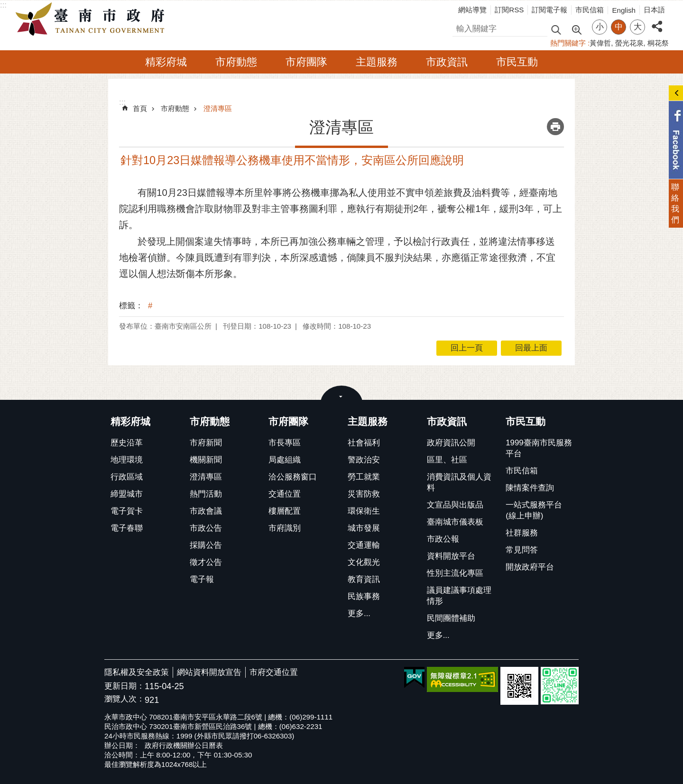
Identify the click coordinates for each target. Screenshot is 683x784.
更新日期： (125, 686)
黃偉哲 (600, 43)
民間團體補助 (451, 618)
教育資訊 (364, 579)
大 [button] (638, 27)
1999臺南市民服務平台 (539, 448)
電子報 (202, 579)
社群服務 (522, 533)
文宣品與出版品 (455, 505)
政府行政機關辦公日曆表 (184, 745)
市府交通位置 (274, 672)
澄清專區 (218, 108)
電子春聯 (127, 528)
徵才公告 (206, 562)
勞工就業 (364, 477)
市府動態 (236, 62)
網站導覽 (472, 10)
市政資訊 (447, 62)
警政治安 (364, 460)
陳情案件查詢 (530, 488)
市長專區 (285, 443)
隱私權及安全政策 (137, 672)
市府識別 (285, 528)
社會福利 (364, 443)
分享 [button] (657, 21)
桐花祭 (658, 43)
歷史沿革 (127, 443)
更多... (359, 613)
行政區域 (127, 477)
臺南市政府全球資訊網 (92, 19)
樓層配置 (285, 511)
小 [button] (600, 27)
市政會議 (206, 511)
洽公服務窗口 (293, 477)
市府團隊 (306, 62)
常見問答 (522, 550)
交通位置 (285, 494)
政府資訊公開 (451, 443)
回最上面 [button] (531, 348)
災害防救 (364, 494)
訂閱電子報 (549, 10)
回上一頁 (467, 348)
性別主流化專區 (455, 573)
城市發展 (364, 528)
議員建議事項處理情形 (459, 596)
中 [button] (619, 27)
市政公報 (443, 539)
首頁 (140, 108)
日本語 (654, 10)
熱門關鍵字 (568, 43)
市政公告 (206, 528)
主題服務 (377, 62)
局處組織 (285, 460)
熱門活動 (206, 494)
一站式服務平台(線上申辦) (534, 510)
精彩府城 (166, 62)
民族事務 (364, 596)
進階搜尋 (576, 29)
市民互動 (517, 62)
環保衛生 (364, 511)
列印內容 (555, 127)
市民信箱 (590, 10)
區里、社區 (447, 460)
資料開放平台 (451, 556)
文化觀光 (364, 562)
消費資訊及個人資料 (459, 482)
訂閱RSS (509, 10)
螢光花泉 (629, 43)
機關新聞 (206, 460)
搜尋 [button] (556, 29)
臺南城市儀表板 (455, 522)
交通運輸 (364, 545)
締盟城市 (127, 494)
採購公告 (206, 545)
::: (3, 5)
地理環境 (127, 460)
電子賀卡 (127, 511)
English (624, 10)
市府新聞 (206, 443)
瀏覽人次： (125, 699)
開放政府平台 (530, 567)
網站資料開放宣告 (209, 672)
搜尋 (461, 27)
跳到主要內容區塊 (5, 5)
